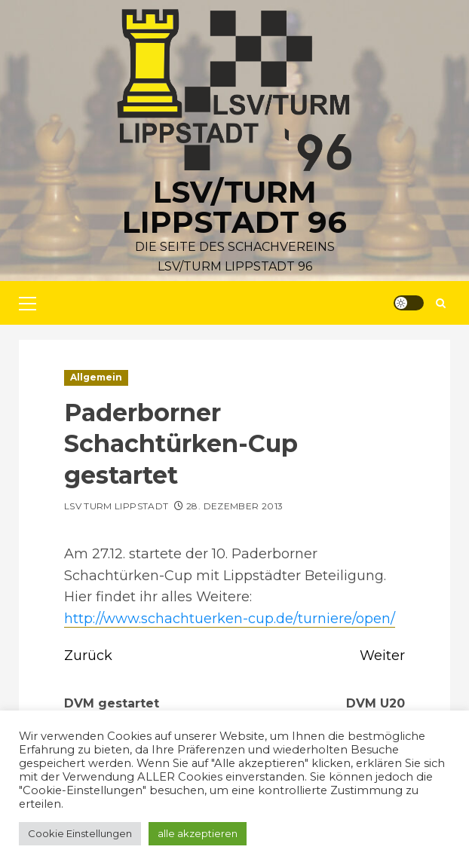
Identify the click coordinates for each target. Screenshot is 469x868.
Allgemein (96, 377)
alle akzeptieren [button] (198, 833)
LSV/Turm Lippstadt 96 (234, 207)
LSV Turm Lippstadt (116, 506)
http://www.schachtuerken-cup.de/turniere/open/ (230, 619)
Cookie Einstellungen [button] (80, 833)
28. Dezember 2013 (234, 506)
